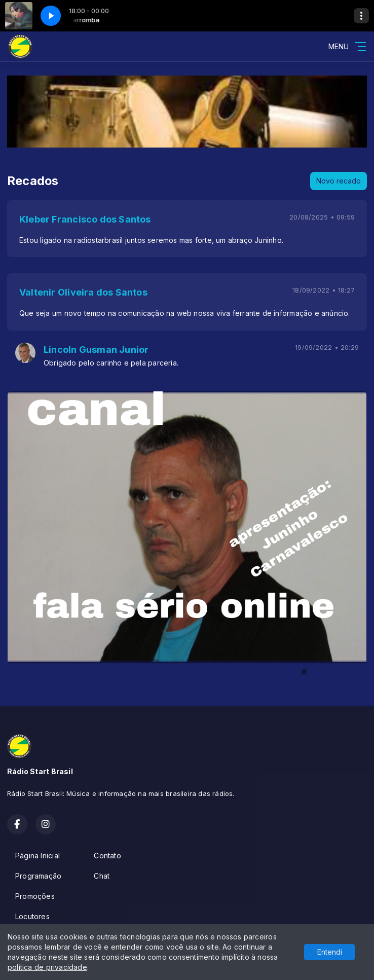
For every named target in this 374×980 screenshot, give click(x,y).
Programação (38, 876)
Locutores (32, 916)
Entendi (330, 952)
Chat (102, 876)
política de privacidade (47, 967)
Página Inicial (38, 856)
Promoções (35, 896)
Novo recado (339, 181)
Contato (107, 856)
